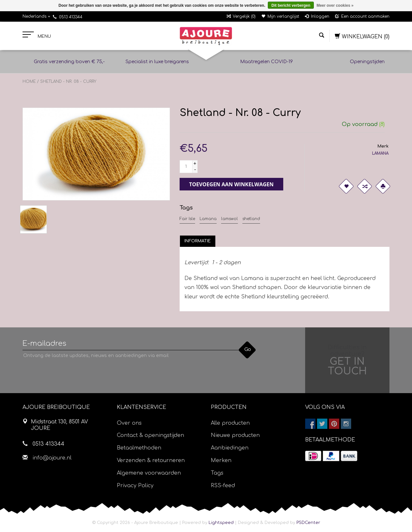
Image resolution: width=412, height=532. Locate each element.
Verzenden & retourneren (151, 460)
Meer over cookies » (335, 5)
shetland (251, 219)
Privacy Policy (135, 486)
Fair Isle (187, 219)
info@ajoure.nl (52, 458)
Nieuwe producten (235, 435)
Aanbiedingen (230, 448)
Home (29, 82)
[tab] (198, 241)
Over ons (129, 423)
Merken (221, 460)
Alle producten (230, 423)
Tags (217, 473)
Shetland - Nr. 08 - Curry (68, 82)
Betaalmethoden (139, 448)
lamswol (229, 219)
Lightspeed (221, 523)
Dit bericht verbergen (291, 5)
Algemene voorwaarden (149, 473)
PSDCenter (308, 523)
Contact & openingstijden (150, 435)
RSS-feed (223, 486)
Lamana (208, 219)
